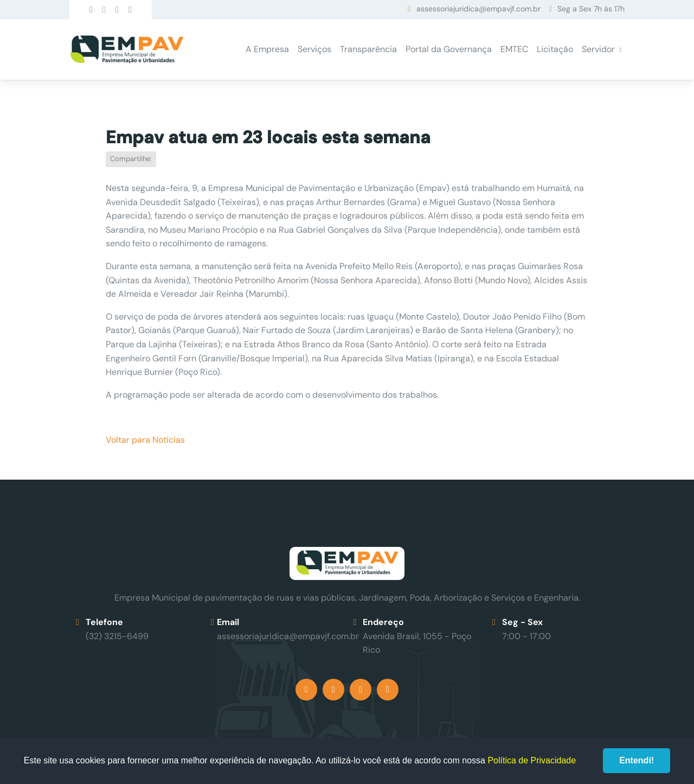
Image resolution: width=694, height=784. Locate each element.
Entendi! (637, 760)
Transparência (368, 49)
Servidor (598, 49)
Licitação (555, 49)
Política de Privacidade (532, 760)
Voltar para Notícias (145, 440)
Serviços (314, 49)
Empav (127, 50)
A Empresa (267, 49)
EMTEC (514, 49)
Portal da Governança (449, 49)
